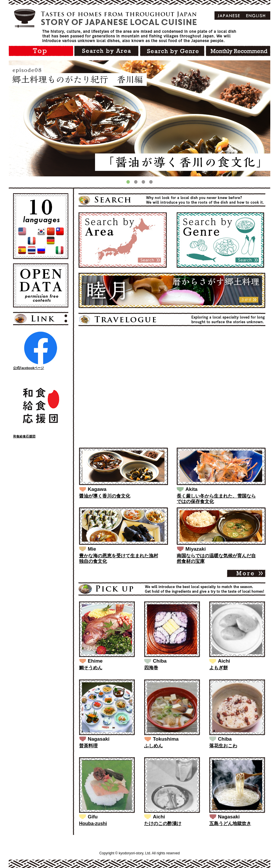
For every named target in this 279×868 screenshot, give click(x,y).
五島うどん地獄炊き (230, 823)
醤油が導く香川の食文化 (105, 496)
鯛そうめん (91, 668)
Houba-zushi (93, 823)
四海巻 (151, 668)
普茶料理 (88, 746)
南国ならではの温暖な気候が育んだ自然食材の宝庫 (216, 558)
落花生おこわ (223, 746)
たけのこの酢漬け (163, 823)
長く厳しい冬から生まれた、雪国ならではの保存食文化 (216, 499)
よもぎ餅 (219, 668)
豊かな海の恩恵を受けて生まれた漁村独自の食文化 (119, 558)
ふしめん (153, 746)
